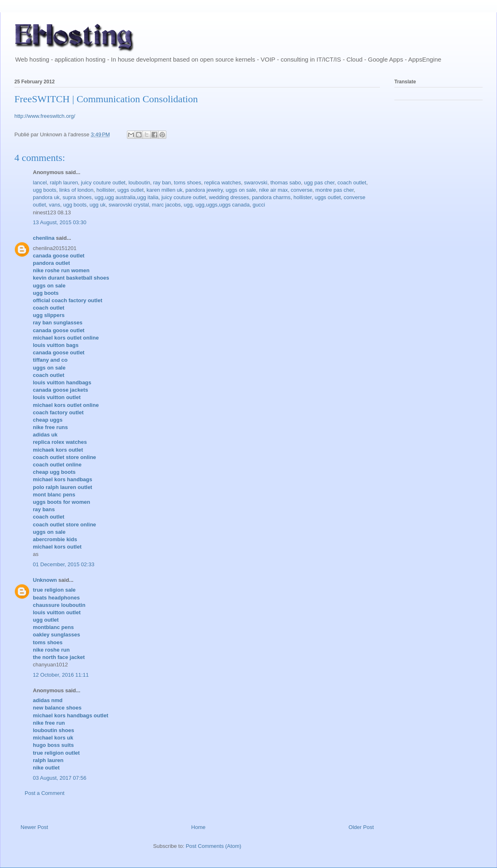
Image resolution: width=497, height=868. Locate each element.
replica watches (223, 183)
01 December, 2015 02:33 (64, 564)
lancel (40, 183)
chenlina (44, 238)
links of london (76, 190)
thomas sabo (285, 183)
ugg (188, 205)
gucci (259, 205)
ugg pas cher (319, 183)
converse (302, 190)
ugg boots (45, 190)
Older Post (361, 827)
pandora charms (271, 197)
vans (54, 205)
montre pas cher (335, 190)
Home (199, 827)
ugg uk (98, 205)
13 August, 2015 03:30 (60, 222)
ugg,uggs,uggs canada (223, 205)
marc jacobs (166, 205)
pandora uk (46, 197)
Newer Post (34, 827)
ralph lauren (64, 183)
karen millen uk (165, 190)
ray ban (162, 183)
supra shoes (77, 197)
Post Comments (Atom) (213, 846)
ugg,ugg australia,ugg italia (126, 197)
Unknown (45, 580)
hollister (106, 190)
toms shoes (187, 183)
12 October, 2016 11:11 (61, 675)
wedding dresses (229, 197)
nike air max (274, 190)
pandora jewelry (204, 190)
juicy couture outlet (103, 183)
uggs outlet (131, 190)
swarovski (256, 183)
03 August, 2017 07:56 (60, 778)
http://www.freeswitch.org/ (45, 116)
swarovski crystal (129, 205)
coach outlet (352, 183)
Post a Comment (45, 793)
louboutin (139, 183)
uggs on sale (241, 190)
